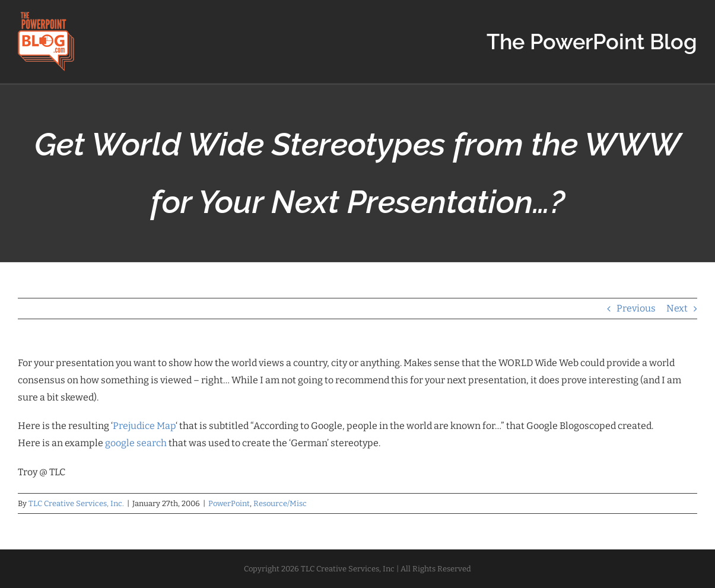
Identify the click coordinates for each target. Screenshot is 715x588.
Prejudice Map (144, 426)
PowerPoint (229, 503)
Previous (636, 308)
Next (677, 308)
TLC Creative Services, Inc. (76, 503)
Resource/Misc (280, 503)
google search (136, 443)
